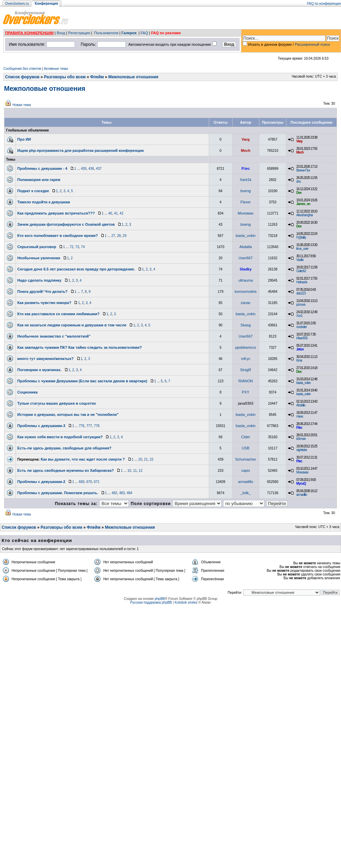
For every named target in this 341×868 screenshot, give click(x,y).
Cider (245, 437)
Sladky (246, 269)
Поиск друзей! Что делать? (42, 291)
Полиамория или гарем (39, 180)
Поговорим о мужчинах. (39, 370)
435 (84, 169)
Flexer (246, 202)
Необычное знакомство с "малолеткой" (54, 336)
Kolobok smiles (186, 602)
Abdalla (246, 247)
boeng (246, 191)
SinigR (245, 370)
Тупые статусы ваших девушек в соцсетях (57, 403)
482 (114, 493)
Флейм (97, 77)
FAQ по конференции (324, 4)
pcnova (301, 305)
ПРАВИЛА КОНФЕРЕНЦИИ (29, 33)
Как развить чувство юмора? (44, 303)
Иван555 (302, 338)
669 (82, 482)
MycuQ (301, 483)
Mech (246, 150)
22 (151, 459)
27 (113, 236)
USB (246, 448)
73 (77, 247)
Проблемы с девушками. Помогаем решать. (58, 493)
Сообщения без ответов (22, 69)
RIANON (246, 381)
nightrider (302, 450)
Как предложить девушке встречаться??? (56, 213)
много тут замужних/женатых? (45, 359)
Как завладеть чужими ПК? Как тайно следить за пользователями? (79, 347)
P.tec (246, 168)
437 (99, 169)
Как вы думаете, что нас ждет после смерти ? (83, 459)
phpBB (160, 599)
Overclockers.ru (17, 4)
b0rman (301, 439)
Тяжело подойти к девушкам (44, 202)
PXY (246, 392)
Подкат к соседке (33, 191)
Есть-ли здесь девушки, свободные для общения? (64, 448)
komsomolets (246, 291)
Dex (299, 193)
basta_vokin (246, 236)
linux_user (302, 249)
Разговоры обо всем (65, 77)
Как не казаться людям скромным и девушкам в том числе (72, 325)
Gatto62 (301, 271)
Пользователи (106, 33)
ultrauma (246, 280)
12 (141, 471)
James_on (303, 204)
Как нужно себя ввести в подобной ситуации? (60, 437)
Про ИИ (24, 139)
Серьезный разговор (37, 247)
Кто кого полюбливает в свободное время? (58, 236)
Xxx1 (299, 316)
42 (122, 213)
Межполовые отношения (134, 77)
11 (135, 471)
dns (298, 181)
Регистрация (79, 33)
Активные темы (56, 69)
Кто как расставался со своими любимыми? (58, 314)
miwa (299, 416)
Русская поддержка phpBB (151, 602)
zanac (246, 303)
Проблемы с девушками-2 (41, 482)
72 (71, 247)
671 (97, 482)
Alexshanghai (304, 215)
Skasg (246, 325)
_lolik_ (246, 493)
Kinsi (299, 360)
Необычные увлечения (39, 258)
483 (122, 493)
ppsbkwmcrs (246, 347)
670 (89, 482)
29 (125, 236)
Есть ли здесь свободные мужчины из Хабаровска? (66, 470)
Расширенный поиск (313, 44)
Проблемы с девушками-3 (41, 426)
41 (116, 213)
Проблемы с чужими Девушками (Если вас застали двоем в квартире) (82, 381)
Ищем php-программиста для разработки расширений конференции (81, 150)
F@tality (301, 237)
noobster (302, 327)
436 (91, 169)
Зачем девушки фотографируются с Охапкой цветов (66, 224)
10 (129, 471)
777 (89, 426)
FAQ (144, 33)
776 (82, 426)
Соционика (27, 392)
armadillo (246, 482)
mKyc (246, 359)
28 (119, 236)
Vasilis (300, 260)
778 (97, 426)
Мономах (246, 213)
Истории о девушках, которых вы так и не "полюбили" (68, 415)
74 (83, 247)
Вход (61, 33)
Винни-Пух (303, 170)
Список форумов (22, 77)
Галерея (129, 33)
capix (246, 470)
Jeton (300, 349)
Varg (246, 139)
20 (140, 459)
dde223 (301, 293)
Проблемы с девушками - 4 (42, 168)
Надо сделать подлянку (39, 280)
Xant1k (246, 180)
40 (110, 213)
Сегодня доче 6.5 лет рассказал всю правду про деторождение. (76, 269)
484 (130, 493)
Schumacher (246, 459)
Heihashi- (302, 282)
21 (146, 459)
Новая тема (22, 105)
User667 (246, 258)
